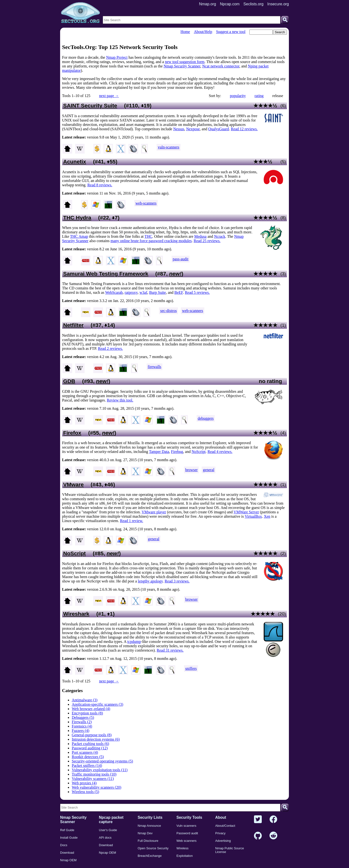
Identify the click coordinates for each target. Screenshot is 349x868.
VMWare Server (246, 512)
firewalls (154, 367)
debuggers (206, 418)
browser (191, 470)
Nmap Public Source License (230, 850)
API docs (105, 838)
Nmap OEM (68, 860)
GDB (69, 381)
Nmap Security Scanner (182, 66)
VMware (73, 485)
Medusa (200, 236)
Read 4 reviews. (220, 452)
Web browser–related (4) (91, 709)
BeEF (179, 292)
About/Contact (225, 826)
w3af (143, 292)
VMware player (154, 512)
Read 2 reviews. (110, 348)
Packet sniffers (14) (87, 766)
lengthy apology (150, 581)
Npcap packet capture (111, 820)
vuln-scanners (169, 147)
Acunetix (75, 162)
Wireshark (76, 614)
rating (259, 96)
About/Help (203, 32)
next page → (109, 96)
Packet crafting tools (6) (90, 744)
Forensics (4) (82, 726)
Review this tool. (120, 400)
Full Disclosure (148, 841)
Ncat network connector (221, 66)
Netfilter (73, 325)
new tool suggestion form (185, 62)
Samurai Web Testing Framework (106, 274)
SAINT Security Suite (90, 106)
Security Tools (189, 817)
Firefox (72, 433)
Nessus (179, 129)
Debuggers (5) (83, 717)
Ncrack (220, 236)
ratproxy (131, 292)
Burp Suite (158, 292)
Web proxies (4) (84, 783)
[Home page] (80, 13)
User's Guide (108, 830)
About (221, 817)
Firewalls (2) (82, 722)
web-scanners (146, 203)
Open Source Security (153, 848)
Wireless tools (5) (85, 792)
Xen (267, 516)
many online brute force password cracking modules (151, 241)
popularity (238, 96)
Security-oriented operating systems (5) (102, 761)
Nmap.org (207, 4)
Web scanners (186, 841)
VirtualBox (253, 516)
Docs (64, 845)
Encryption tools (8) (87, 713)
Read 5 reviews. (197, 292)
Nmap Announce (149, 826)
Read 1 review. (131, 521)
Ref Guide (67, 830)
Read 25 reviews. (207, 241)
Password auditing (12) (90, 748)
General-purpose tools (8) (92, 735)
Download (67, 853)
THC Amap (79, 236)
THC (148, 236)
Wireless (182, 848)
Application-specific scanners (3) (97, 704)
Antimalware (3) (85, 700)
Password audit (187, 833)
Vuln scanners (186, 826)
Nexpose (193, 129)
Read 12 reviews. (244, 129)
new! (175, 274)
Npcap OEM (107, 853)
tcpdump (134, 642)
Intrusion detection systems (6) (96, 739)
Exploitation (185, 856)
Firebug (177, 452)
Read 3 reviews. (177, 581)
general (209, 470)
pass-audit (181, 259)
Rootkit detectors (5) (88, 757)
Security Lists (150, 817)
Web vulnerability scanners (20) (96, 787)
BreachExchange (150, 856)
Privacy (220, 833)
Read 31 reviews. (170, 650)
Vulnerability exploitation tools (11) (100, 770)
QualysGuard (218, 129)
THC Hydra (77, 218)
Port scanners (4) (85, 752)
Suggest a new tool (231, 32)
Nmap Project (117, 57)
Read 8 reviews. (100, 185)
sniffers (191, 668)
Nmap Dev (145, 833)
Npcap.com (230, 4)
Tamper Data (159, 452)
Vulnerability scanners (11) (93, 779)
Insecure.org (278, 4)
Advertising (223, 841)
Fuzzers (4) (80, 731)
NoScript (198, 452)
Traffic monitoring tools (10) (94, 774)
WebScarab (114, 292)
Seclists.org (253, 4)
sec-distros (168, 311)
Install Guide (69, 838)
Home (185, 32)
